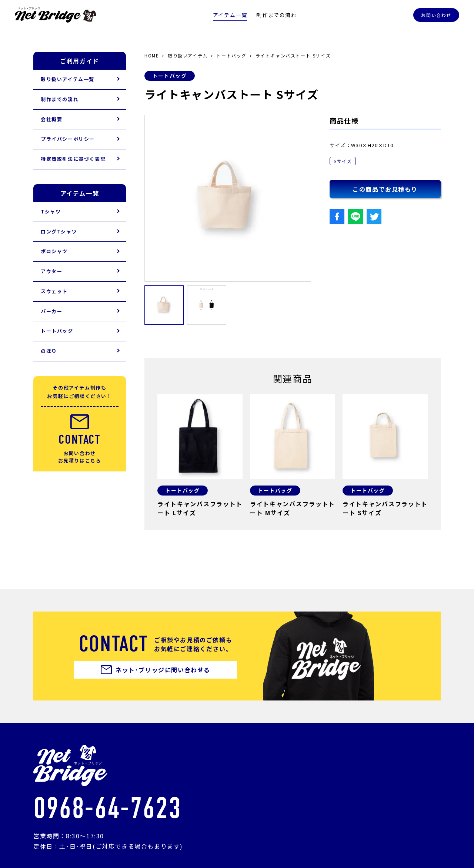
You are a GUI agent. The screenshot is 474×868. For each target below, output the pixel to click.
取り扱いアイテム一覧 (68, 79)
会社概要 (51, 119)
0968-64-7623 (107, 808)
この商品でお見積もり (385, 189)
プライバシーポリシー (68, 139)
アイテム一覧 (230, 15)
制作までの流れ (276, 15)
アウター (51, 271)
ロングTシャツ (59, 231)
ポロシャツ (54, 251)
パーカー (51, 311)
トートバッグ (170, 76)
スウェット (54, 291)
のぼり (49, 351)
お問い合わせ (436, 15)
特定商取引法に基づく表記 (73, 159)
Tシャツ (51, 211)
